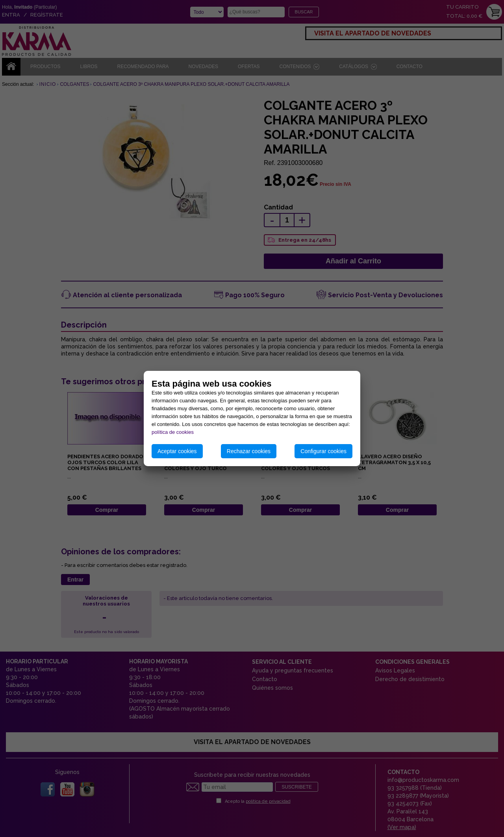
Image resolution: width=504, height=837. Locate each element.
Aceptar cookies (177, 451)
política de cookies (173, 432)
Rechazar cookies (249, 451)
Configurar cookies (323, 451)
